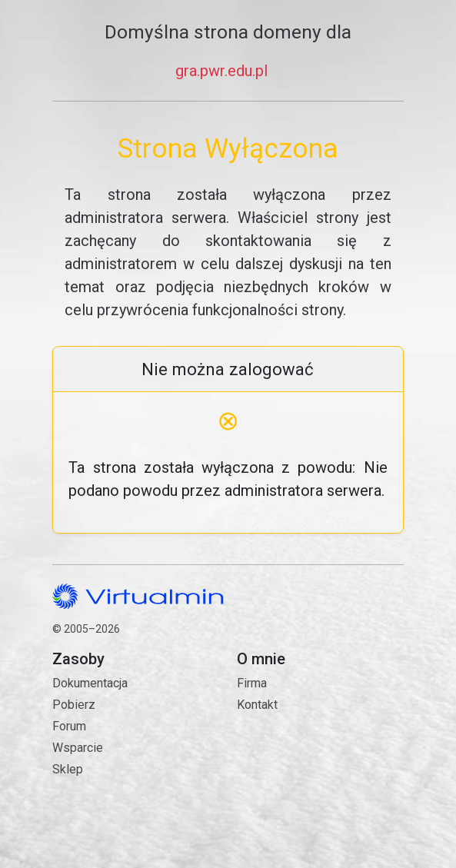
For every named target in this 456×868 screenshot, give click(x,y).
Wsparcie (78, 748)
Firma (252, 683)
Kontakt (320, 767)
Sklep (68, 769)
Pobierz (74, 705)
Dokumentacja (90, 683)
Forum (69, 726)
